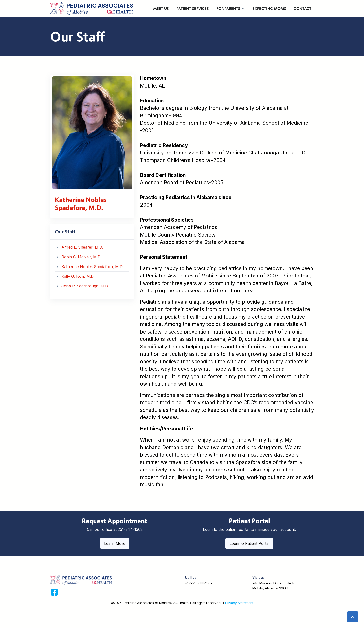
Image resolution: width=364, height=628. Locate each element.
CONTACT (303, 9)
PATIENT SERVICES (193, 9)
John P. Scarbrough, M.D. (85, 286)
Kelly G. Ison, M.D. (78, 276)
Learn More (115, 543)
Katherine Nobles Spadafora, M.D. (92, 267)
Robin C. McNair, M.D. (81, 257)
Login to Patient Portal (249, 543)
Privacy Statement (239, 603)
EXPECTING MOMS (269, 9)
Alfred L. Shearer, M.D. (82, 247)
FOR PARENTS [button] (228, 9)
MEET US (161, 9)
